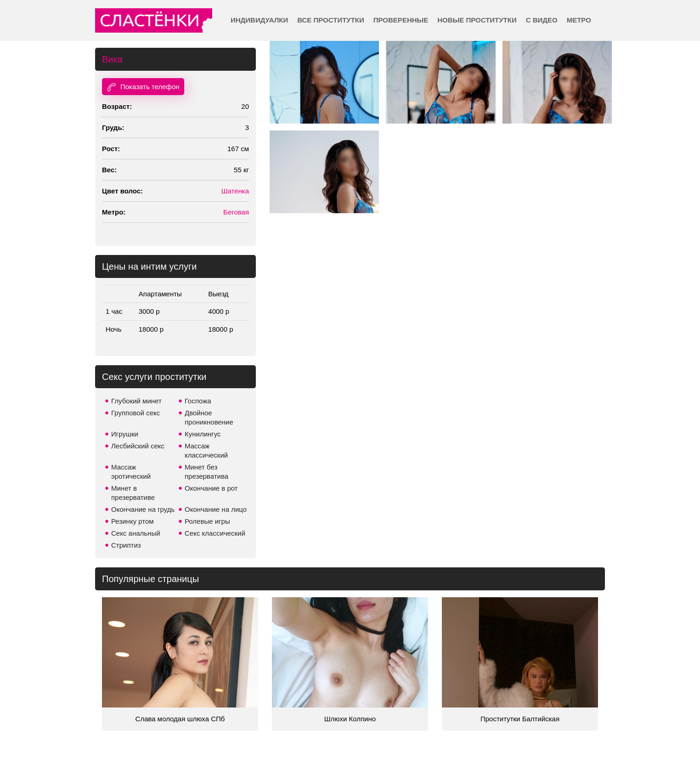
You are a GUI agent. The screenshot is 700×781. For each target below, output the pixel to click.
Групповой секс (135, 413)
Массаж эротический (131, 472)
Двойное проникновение (209, 417)
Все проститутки (331, 20)
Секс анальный (136, 533)
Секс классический (215, 533)
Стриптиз (126, 545)
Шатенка (235, 191)
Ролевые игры (207, 521)
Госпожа (198, 401)
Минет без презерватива (206, 472)
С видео (542, 20)
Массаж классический (206, 450)
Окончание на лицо (216, 509)
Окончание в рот (211, 488)
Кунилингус (203, 434)
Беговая (236, 212)
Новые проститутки (477, 20)
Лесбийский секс (138, 446)
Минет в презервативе (133, 493)
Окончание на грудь (143, 509)
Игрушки (125, 434)
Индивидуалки (259, 20)
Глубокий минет (136, 401)
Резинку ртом (133, 521)
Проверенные (401, 20)
